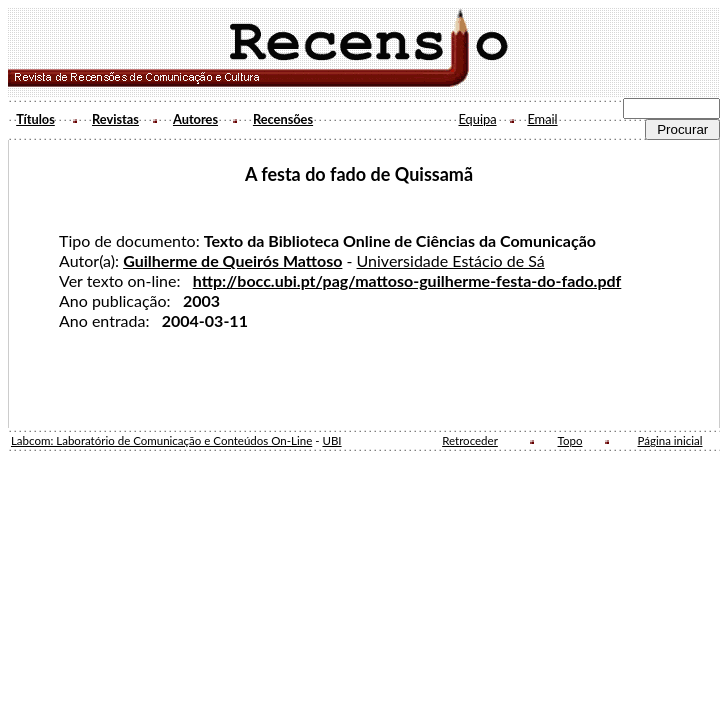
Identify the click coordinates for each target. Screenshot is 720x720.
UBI (331, 440)
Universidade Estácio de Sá (451, 260)
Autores (195, 119)
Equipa (477, 119)
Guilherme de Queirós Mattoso (232, 260)
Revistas (115, 119)
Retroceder (470, 440)
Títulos (35, 119)
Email (542, 119)
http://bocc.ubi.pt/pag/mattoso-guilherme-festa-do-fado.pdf (407, 280)
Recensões (283, 119)
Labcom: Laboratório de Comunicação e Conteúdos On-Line (161, 440)
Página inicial (670, 440)
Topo (570, 440)
